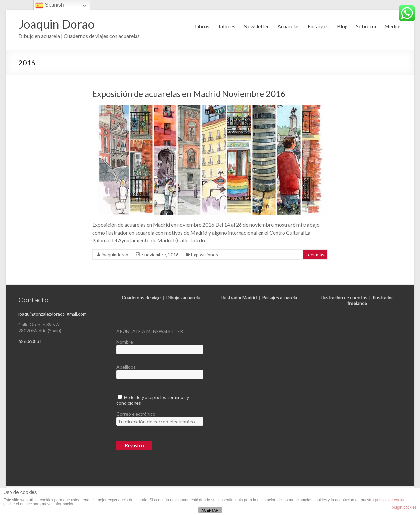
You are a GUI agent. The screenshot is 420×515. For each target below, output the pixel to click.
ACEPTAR (210, 510)
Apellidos (126, 367)
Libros (202, 26)
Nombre (125, 342)
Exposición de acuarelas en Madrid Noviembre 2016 (189, 94)
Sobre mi (366, 26)
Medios (393, 26)
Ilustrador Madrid (239, 297)
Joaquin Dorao (56, 24)
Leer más (315, 254)
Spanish (50, 5)
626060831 (30, 341)
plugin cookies (404, 507)
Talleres (226, 26)
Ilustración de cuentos (344, 297)
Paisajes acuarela (280, 297)
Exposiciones (204, 254)
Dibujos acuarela (183, 297)
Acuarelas (288, 26)
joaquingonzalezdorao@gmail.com (52, 314)
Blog (342, 26)
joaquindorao (115, 254)
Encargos (318, 26)
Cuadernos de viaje (141, 297)
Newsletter (256, 26)
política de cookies (391, 500)
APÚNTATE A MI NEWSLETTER (150, 331)
